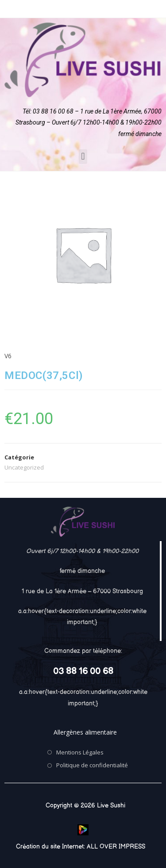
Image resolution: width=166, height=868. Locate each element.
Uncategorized (24, 467)
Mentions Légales (80, 752)
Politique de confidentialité (92, 765)
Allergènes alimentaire (85, 732)
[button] (83, 157)
